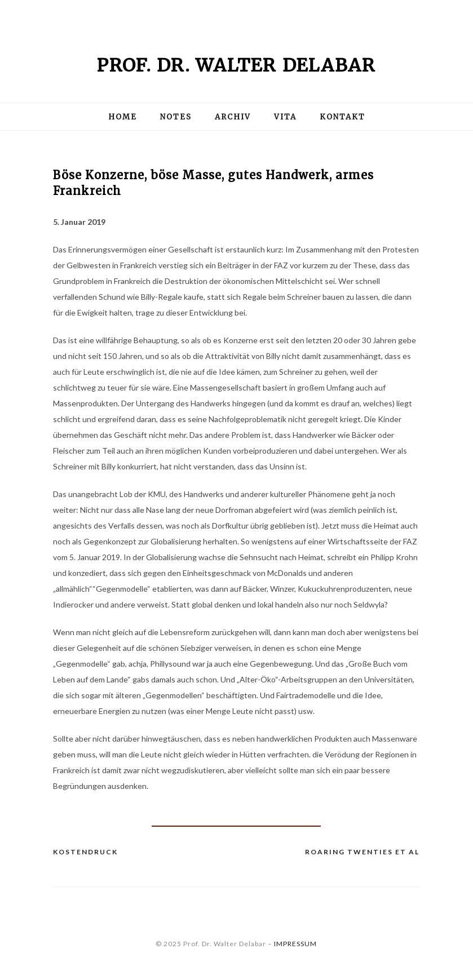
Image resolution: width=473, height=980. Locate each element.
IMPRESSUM (295, 944)
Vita (285, 117)
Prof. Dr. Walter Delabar (236, 65)
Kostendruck (85, 852)
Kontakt (342, 117)
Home (123, 117)
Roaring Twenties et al (362, 852)
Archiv (233, 117)
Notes (176, 117)
